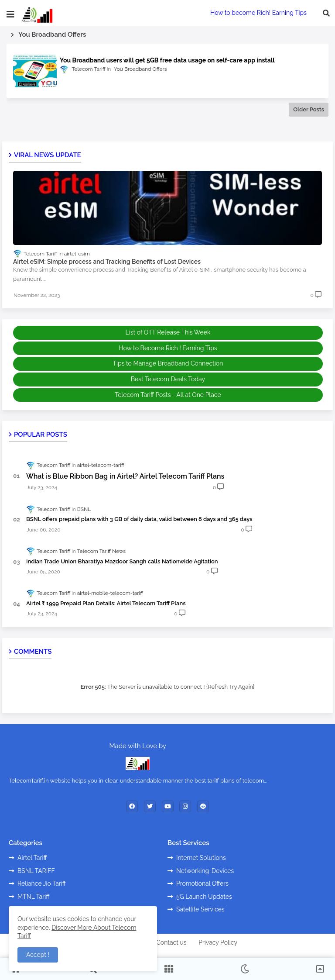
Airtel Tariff (32, 858)
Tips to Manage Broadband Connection (168, 363)
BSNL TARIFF (36, 871)
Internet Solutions (201, 858)
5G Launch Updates (204, 897)
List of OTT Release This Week (168, 332)
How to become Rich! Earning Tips (258, 13)
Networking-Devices (205, 871)
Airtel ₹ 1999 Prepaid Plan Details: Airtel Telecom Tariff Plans (106, 603)
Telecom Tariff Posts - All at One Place (168, 395)
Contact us (171, 942)
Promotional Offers (202, 883)
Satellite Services (200, 909)
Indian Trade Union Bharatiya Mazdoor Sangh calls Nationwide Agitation (122, 561)
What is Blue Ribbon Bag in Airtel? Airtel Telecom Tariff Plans (125, 476)
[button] (326, 13)
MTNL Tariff (33, 897)
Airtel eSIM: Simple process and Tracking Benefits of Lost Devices (107, 262)
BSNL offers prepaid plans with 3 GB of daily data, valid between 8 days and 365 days (139, 519)
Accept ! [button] (38, 955)
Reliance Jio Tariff (42, 883)
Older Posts (309, 109)
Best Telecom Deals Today (168, 379)
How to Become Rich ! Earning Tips (168, 348)
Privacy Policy (218, 942)
